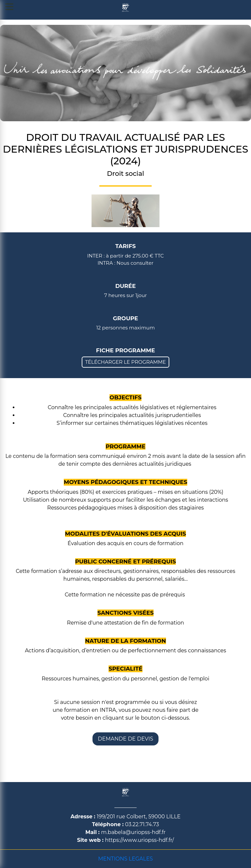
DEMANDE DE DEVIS (125, 739)
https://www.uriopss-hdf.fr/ (139, 840)
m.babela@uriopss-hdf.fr (133, 832)
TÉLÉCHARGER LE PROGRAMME (125, 362)
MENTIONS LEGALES (125, 859)
